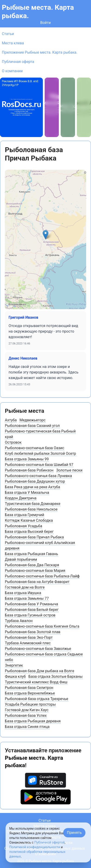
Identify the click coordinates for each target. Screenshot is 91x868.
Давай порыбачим (21, 559)
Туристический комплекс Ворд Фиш (36, 682)
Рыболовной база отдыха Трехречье (37, 699)
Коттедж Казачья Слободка (29, 520)
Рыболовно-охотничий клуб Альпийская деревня (40, 545)
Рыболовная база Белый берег (32, 610)
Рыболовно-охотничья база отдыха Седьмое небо (44, 657)
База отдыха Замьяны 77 (27, 598)
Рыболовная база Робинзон (29, 470)
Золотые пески (69, 470)
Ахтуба (11, 420)
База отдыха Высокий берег (29, 532)
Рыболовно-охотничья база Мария (35, 571)
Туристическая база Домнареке (33, 504)
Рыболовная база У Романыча (31, 604)
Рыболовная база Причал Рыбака (34, 537)
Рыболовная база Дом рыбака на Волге (39, 671)
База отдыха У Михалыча (27, 493)
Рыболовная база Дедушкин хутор (35, 481)
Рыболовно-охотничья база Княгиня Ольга (42, 626)
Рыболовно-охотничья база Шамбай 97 (39, 465)
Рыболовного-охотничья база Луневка (38, 476)
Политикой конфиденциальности (35, 847)
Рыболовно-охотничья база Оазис (35, 448)
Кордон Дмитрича (21, 498)
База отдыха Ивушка (23, 593)
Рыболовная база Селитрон (29, 688)
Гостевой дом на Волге (25, 587)
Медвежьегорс (32, 420)
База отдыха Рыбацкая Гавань (31, 554)
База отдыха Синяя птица (27, 727)
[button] (45, 235)
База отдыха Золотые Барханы (55, 676)
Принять (74, 833)
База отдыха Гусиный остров (30, 615)
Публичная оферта (18, 62)
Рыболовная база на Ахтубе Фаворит (37, 582)
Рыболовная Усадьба (24, 526)
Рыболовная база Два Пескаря (32, 565)
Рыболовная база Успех (26, 716)
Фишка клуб (15, 676)
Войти (45, 23)
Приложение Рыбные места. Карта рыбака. (40, 52)
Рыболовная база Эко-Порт (29, 637)
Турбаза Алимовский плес (28, 643)
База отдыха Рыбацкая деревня (33, 721)
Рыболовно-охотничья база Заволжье (38, 649)
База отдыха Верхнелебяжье (30, 693)
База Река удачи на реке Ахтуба (32, 487)
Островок (13, 442)
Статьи (8, 34)
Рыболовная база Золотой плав (33, 632)
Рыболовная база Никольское (31, 509)
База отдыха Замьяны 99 (27, 459)
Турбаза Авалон (19, 621)
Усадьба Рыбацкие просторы (30, 704)
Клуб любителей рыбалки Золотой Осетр (41, 454)
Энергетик (14, 665)
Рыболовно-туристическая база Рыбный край (40, 434)
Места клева (13, 43)
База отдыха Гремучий (25, 515)
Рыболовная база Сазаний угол (32, 426)
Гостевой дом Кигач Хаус (27, 710)
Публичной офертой (49, 842)
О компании (12, 71)
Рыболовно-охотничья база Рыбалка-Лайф (42, 576)
